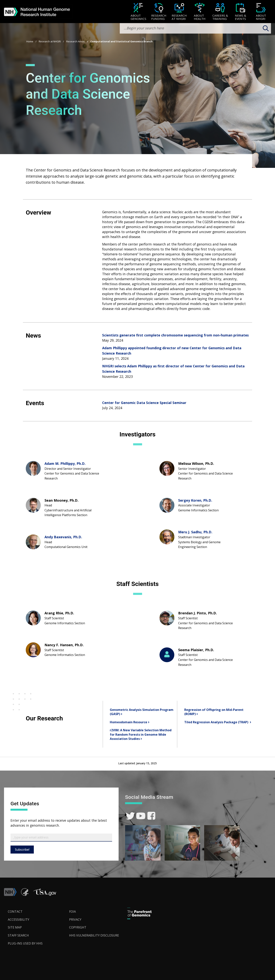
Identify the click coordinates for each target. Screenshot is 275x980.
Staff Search (18, 935)
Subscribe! (22, 850)
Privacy (75, 920)
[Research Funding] (159, 12)
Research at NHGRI (50, 41)
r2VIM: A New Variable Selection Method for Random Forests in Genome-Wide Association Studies (141, 734)
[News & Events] (241, 12)
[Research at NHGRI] (179, 12)
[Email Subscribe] (61, 838)
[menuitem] (138, 12)
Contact (15, 912)
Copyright (78, 927)
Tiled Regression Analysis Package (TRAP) (216, 722)
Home (30, 41)
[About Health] (200, 12)
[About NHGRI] (261, 12)
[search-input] (195, 28)
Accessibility (19, 920)
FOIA (72, 912)
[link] (130, 816)
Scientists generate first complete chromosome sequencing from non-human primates (175, 335)
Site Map (15, 927)
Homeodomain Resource (128, 722)
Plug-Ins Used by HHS (25, 943)
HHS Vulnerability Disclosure (94, 935)
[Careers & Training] (220, 12)
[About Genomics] (138, 12)
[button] (44, 895)
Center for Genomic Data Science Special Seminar (144, 403)
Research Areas (76, 41)
